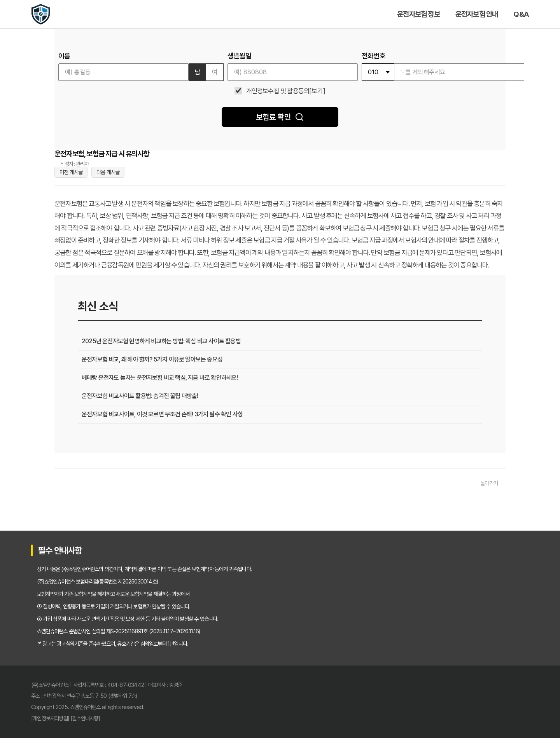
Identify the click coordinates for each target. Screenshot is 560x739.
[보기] (317, 91)
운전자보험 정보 (418, 14)
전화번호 (374, 56)
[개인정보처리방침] (50, 719)
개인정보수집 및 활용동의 (278, 91)
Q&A (521, 14)
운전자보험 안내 (477, 14)
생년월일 (239, 56)
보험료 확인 (280, 117)
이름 (64, 56)
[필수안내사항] (85, 719)
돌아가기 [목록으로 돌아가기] (489, 484)
